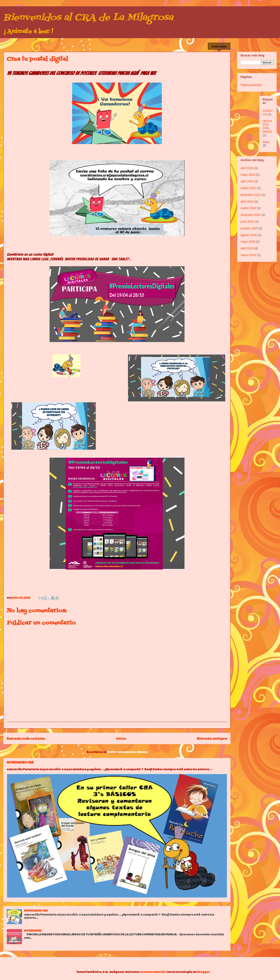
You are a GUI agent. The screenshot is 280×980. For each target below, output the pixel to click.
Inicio (121, 738)
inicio (266, 142)
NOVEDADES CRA (20, 762)
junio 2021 (247, 222)
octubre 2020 (249, 228)
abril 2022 (247, 202)
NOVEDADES (33, 931)
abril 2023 (247, 181)
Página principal (251, 85)
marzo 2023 (248, 188)
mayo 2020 (248, 242)
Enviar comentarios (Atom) (127, 752)
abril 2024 (247, 168)
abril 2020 (247, 248)
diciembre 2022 (251, 195)
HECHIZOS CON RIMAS (267, 126)
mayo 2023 (248, 175)
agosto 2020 (249, 235)
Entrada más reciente (26, 738)
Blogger (203, 972)
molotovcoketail (152, 972)
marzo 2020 (248, 255)
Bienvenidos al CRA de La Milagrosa (88, 18)
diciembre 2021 (251, 215)
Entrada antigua (212, 738)
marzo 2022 (248, 208)
